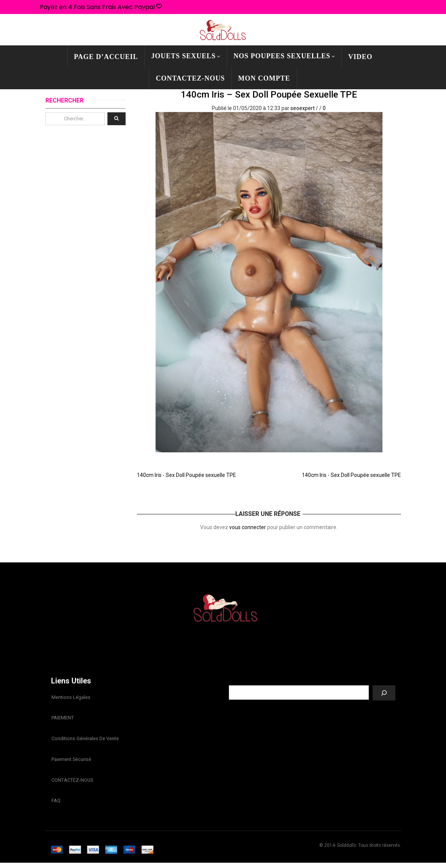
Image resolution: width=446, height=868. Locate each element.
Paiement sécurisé (71, 762)
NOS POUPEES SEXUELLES (282, 56)
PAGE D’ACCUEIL (106, 57)
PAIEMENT (62, 719)
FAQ (56, 805)
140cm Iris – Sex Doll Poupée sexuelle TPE (269, 95)
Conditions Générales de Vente (85, 741)
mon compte (264, 78)
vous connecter (248, 527)
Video (360, 57)
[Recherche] (384, 693)
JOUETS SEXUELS (184, 56)
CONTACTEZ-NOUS (190, 78)
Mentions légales (71, 698)
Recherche (312, 680)
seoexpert (303, 108)
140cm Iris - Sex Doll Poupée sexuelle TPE (186, 475)
